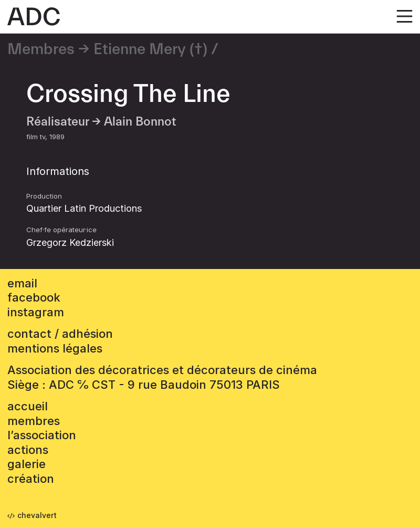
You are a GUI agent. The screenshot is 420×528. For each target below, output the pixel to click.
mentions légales (55, 348)
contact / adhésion (60, 334)
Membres (41, 49)
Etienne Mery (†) (150, 49)
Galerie (27, 464)
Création (31, 479)
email (22, 283)
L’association (42, 435)
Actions (28, 450)
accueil (28, 406)
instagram (36, 312)
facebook (34, 297)
